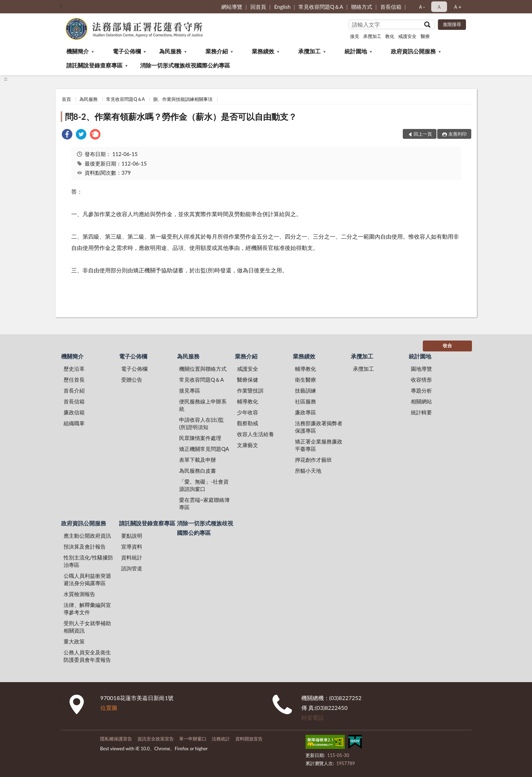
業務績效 (263, 51)
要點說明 (132, 536)
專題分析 (421, 390)
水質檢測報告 (79, 594)
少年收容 (248, 412)
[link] (67, 135)
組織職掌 (74, 423)
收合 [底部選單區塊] (447, 345)
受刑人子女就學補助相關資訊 (87, 627)
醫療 (425, 36)
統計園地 (356, 51)
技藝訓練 (306, 390)
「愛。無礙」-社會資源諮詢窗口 (204, 485)
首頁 (66, 99)
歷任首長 (74, 380)
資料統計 (132, 557)
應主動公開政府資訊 (87, 536)
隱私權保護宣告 (116, 739)
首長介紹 (74, 390)
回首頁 (258, 7)
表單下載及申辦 (198, 460)
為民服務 (170, 51)
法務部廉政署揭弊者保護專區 (319, 427)
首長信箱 (391, 7)
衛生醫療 (306, 380)
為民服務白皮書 (198, 471)
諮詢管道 (132, 568)
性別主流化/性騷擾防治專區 (88, 561)
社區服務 (306, 401)
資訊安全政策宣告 (156, 739)
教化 (390, 36)
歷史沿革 (74, 369)
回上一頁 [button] (423, 134)
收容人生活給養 (255, 434)
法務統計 (221, 739)
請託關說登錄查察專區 (94, 65)
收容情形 (421, 380)
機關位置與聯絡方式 (203, 369)
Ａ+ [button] (457, 7)
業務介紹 (217, 51)
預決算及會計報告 (85, 546)
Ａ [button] (439, 7)
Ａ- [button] (422, 7)
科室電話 (313, 717)
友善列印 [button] (458, 134)
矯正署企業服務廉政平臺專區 (319, 445)
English (283, 7)
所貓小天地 (308, 471)
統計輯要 (421, 412)
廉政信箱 (74, 412)
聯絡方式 (362, 7)
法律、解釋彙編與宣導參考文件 (87, 608)
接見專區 (190, 390)
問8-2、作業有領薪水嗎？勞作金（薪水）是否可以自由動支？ (181, 116)
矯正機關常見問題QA (204, 449)
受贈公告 (132, 380)
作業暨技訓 (250, 390)
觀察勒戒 (248, 423)
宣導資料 (132, 546)
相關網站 (421, 401)
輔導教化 (248, 401)
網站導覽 (232, 7)
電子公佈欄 (127, 51)
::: (61, 5)
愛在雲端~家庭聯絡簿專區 (204, 503)
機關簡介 (78, 51)
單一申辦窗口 (193, 739)
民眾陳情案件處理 (200, 438)
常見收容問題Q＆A (321, 7)
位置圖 (109, 708)
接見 (355, 36)
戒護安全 (407, 36)
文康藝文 (248, 445)
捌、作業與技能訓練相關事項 (183, 99)
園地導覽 (421, 369)
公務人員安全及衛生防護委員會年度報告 (87, 656)
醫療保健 (248, 380)
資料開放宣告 (249, 739)
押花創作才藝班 (313, 460)
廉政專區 (306, 412)
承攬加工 (372, 36)
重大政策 (74, 641)
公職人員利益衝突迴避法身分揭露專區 (87, 579)
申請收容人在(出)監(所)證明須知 (202, 423)
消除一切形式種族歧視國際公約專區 (185, 65)
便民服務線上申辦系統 (203, 405)
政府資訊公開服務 (413, 51)
